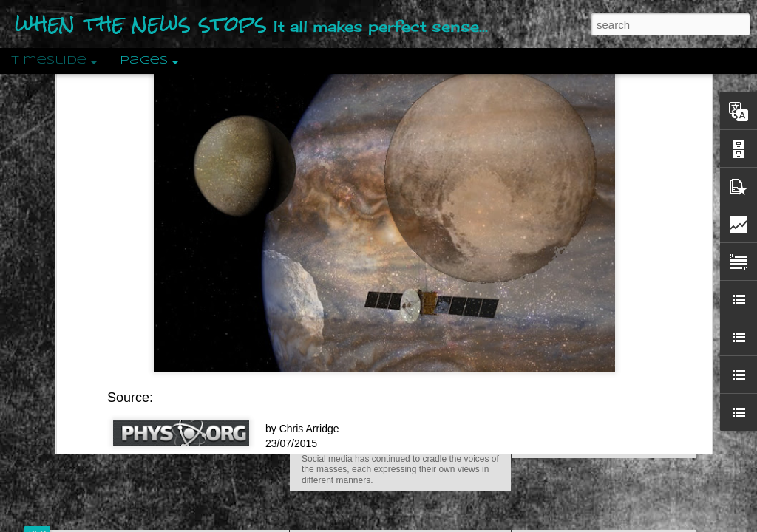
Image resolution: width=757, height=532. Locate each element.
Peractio (90, 343)
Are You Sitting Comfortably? (387, 378)
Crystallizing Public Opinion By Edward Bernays (633, 341)
